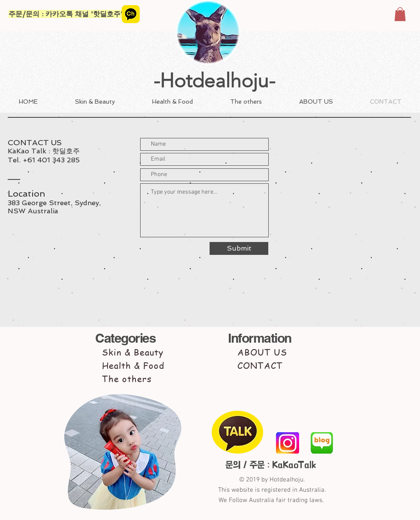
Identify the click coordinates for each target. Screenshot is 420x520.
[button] (400, 14)
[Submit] (239, 248)
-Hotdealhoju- (214, 81)
